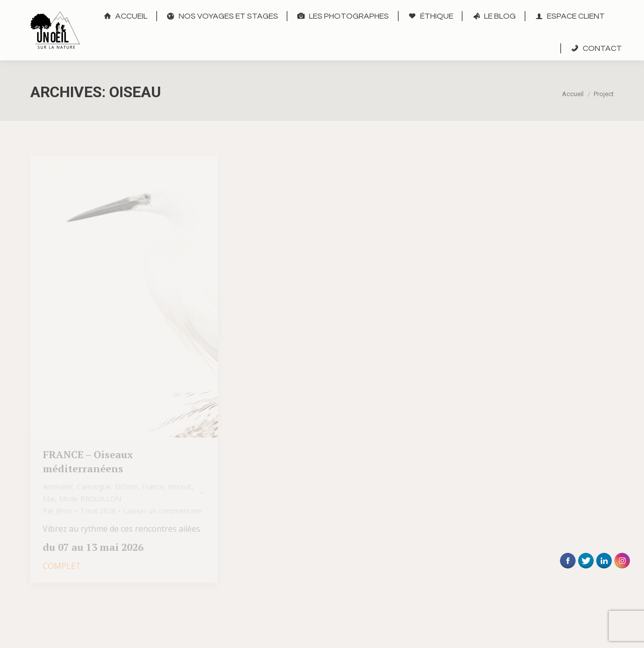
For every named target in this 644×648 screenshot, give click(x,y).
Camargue (94, 487)
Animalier (58, 487)
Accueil (573, 94)
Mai (49, 499)
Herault (180, 487)
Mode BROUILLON (90, 499)
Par (57, 511)
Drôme (126, 487)
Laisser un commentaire (163, 511)
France (153, 487)
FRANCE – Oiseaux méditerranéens (88, 461)
